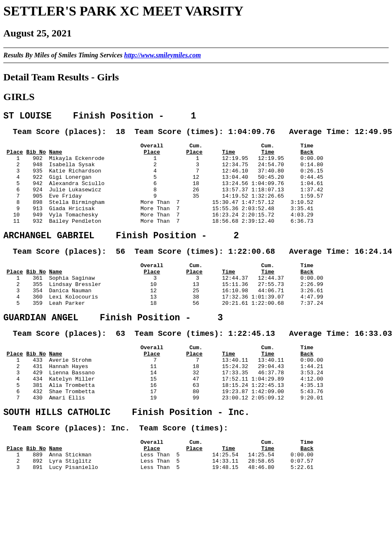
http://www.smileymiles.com (163, 55)
